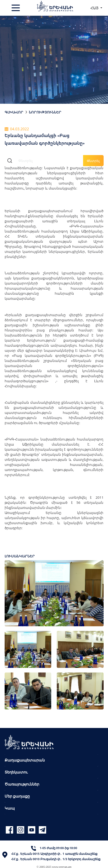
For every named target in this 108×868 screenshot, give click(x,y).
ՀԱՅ (95, 8)
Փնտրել (93, 161)
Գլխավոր (14, 112)
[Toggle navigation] (16, 8)
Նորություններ (45, 112)
